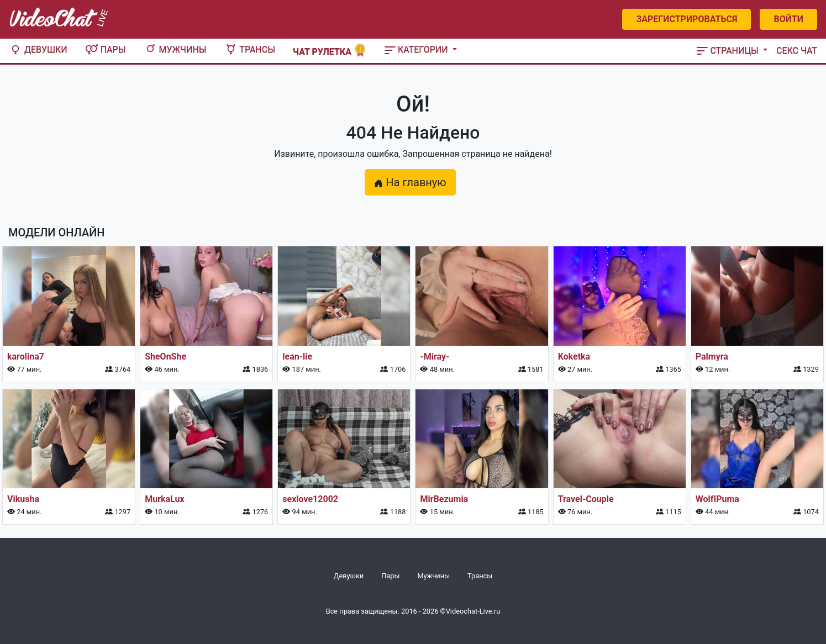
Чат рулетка (330, 51)
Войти (788, 19)
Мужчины (175, 49)
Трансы (250, 49)
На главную (410, 182)
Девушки (38, 49)
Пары (106, 49)
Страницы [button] (729, 51)
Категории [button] (417, 49)
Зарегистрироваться (686, 19)
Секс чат (797, 51)
